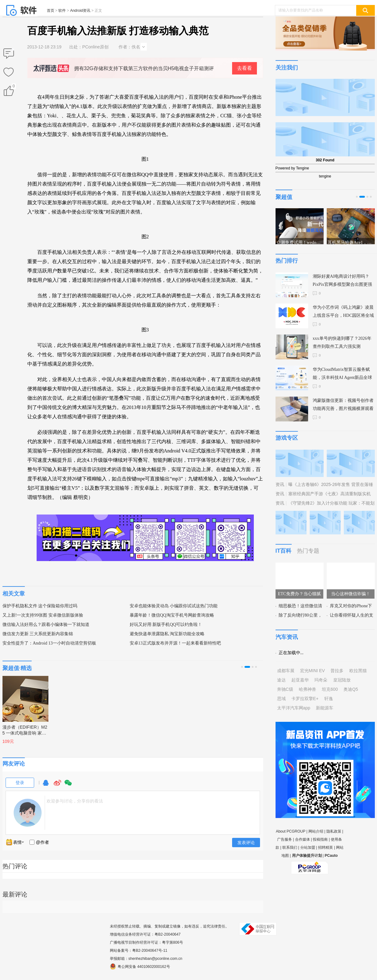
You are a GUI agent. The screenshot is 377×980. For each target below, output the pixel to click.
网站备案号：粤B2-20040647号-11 (139, 951)
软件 (62, 11)
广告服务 (285, 839)
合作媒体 (303, 839)
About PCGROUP (291, 831)
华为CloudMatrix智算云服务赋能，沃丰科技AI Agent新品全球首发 (343, 374)
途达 (281, 680)
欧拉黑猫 (358, 671)
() (13, 87)
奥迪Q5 (351, 689)
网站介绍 (316, 831)
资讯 (280, 484)
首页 (51, 11)
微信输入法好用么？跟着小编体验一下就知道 (46, 625)
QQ (46, 786)
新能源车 (325, 708)
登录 (20, 783)
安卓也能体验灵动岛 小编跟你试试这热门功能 (174, 606)
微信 (68, 786)
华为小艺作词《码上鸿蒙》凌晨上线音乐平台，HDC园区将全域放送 (343, 312)
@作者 (43, 842)
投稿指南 (320, 839)
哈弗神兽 (307, 689)
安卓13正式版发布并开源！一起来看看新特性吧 (175, 643)
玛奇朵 (321, 680)
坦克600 (330, 689)
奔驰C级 (285, 689)
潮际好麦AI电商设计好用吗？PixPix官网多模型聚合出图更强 (342, 280)
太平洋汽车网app (294, 708)
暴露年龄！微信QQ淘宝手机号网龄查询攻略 (172, 615)
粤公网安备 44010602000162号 (140, 966)
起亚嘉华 (300, 680)
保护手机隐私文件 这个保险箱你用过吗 (40, 606)
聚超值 (284, 197)
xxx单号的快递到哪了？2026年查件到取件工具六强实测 (342, 342)
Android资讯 (80, 11)
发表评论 (246, 843)
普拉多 (337, 671)
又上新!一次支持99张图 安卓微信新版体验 (43, 615)
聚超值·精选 (17, 668)
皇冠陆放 (342, 680)
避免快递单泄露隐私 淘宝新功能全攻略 (167, 634)
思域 (281, 699)
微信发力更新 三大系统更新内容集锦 (38, 634)
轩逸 (329, 699)
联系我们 (290, 847)
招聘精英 (325, 847)
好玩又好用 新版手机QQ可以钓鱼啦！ (166, 625)
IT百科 (284, 551)
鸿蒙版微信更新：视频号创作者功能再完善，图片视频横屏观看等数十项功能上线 (343, 405)
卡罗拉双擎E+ (305, 699)
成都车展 (286, 671)
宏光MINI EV (312, 671)
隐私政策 (334, 831)
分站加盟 (308, 847)
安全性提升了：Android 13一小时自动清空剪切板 (49, 643)
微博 (57, 786)
